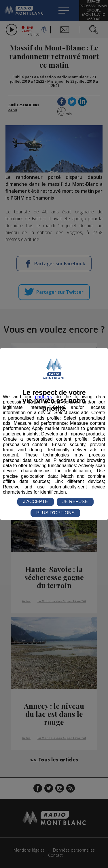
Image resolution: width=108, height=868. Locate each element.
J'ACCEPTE (36, 502)
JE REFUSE (75, 502)
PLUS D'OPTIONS (55, 513)
